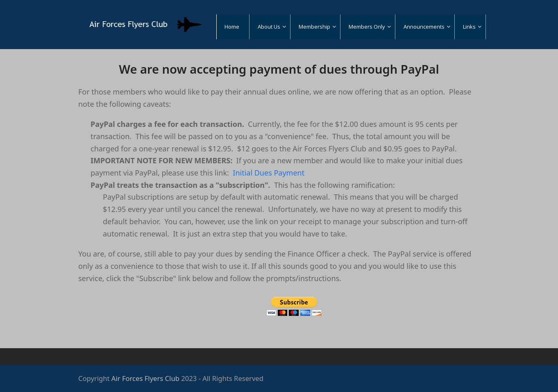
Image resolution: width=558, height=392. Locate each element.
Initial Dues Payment (269, 173)
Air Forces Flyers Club (145, 378)
